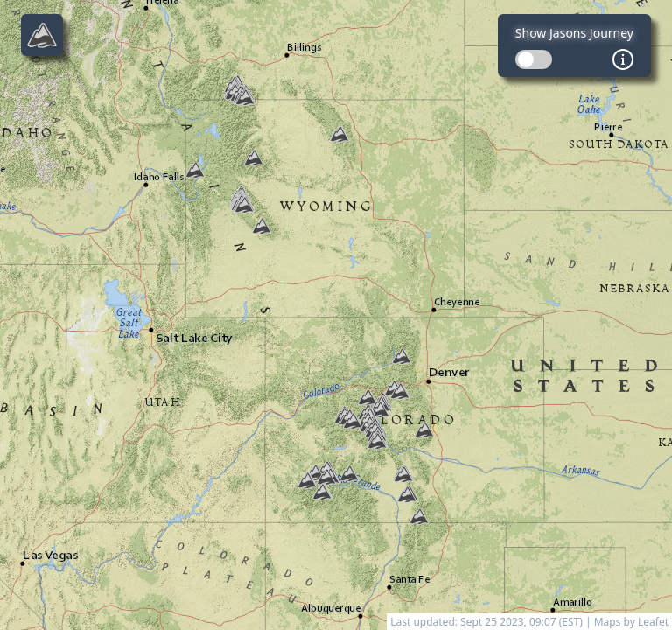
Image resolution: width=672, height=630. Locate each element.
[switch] (534, 59)
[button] (353, 421)
